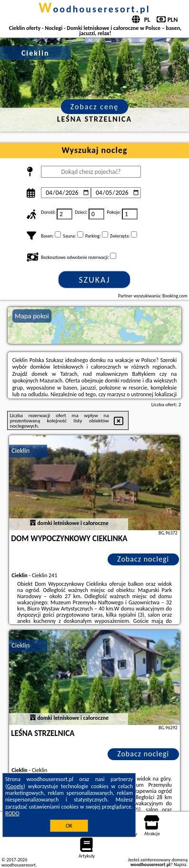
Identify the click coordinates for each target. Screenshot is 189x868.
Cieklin (20, 451)
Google (15, 786)
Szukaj (95, 280)
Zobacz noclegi (143, 559)
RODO (12, 813)
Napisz (180, 864)
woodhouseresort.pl (94, 9)
